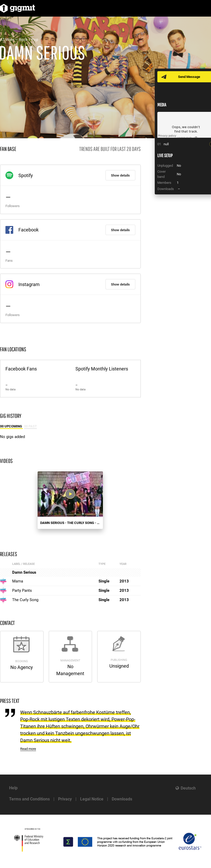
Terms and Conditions (29, 799)
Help (13, 788)
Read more (28, 749)
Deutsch (188, 788)
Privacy (65, 799)
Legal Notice (92, 799)
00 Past (30, 426)
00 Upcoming (11, 426)
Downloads (122, 799)
